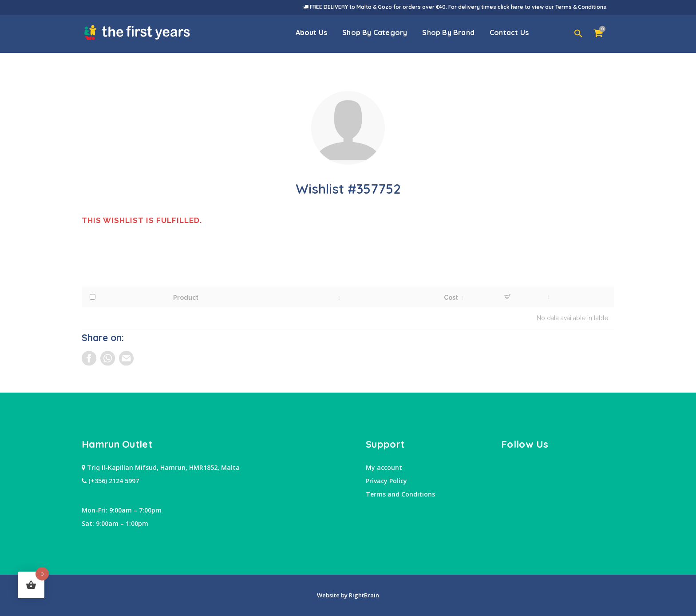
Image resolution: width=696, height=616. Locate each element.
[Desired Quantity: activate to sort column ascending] (508, 297)
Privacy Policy (386, 481)
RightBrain (363, 595)
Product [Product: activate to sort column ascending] (186, 298)
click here (510, 7)
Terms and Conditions (400, 494)
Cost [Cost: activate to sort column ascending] (451, 298)
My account (384, 467)
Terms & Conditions (581, 7)
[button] (578, 34)
